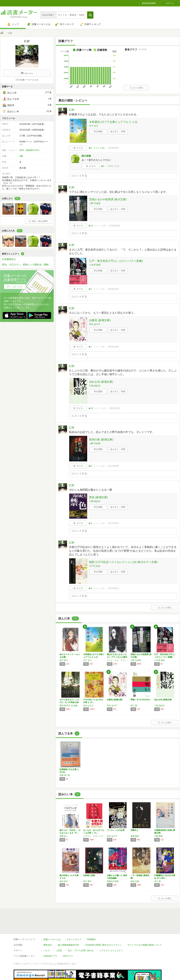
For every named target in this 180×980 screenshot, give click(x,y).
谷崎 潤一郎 (65, 775)
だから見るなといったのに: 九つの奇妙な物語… (69, 702)
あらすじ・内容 (118, 131)
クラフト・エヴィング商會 (94, 836)
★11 (91, 226)
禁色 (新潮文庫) (98, 497)
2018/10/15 (115, 408)
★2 (90, 289)
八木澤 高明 (95, 265)
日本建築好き (9, 259)
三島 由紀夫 (95, 386)
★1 (103, 166)
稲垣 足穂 (135, 881)
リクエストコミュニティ (111, 950)
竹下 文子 (94, 126)
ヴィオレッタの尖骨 (116, 830)
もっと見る (136, 88)
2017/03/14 (113, 588)
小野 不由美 (95, 203)
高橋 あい (64, 836)
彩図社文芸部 (113, 881)
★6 (90, 148)
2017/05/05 (113, 466)
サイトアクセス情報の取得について (145, 945)
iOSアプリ (68, 956)
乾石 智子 (64, 660)
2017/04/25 (113, 523)
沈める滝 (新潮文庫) (101, 382)
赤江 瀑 (134, 705)
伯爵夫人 (134, 830)
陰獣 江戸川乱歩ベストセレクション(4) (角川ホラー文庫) (123, 562)
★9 (90, 588)
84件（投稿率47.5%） (30, 150)
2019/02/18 (115, 226)
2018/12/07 (113, 289)
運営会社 (48, 945)
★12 (91, 408)
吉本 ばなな (88, 705)
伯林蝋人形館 (89, 875)
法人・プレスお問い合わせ (81, 950)
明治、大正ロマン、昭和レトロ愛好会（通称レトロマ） (28, 265)
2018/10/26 (113, 347)
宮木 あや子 (95, 324)
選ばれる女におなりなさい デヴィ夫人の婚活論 (117, 657)
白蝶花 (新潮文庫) (100, 320)
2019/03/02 (113, 148)
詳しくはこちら (15, 286)
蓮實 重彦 (135, 836)
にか (72, 110)
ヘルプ (47, 950)
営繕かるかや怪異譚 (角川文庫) (108, 199)
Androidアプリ (50, 956)
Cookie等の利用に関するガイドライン (103, 945)
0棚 (21, 156)
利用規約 (91, 939)
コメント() (99, 148)
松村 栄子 (64, 881)
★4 (90, 523)
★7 (90, 347)
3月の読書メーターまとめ (27, 80)
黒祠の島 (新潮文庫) (101, 439)
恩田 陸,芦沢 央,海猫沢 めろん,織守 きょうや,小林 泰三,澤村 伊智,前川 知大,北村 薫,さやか (70, 705)
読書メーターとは (52, 939)
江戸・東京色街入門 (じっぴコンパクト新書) (116, 261)
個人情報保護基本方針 (68, 945)
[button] (90, 15)
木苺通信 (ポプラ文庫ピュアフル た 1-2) (113, 122)
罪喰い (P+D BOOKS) (140, 700)
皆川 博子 (87, 881)
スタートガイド (74, 939)
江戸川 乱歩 (95, 566)
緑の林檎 (86, 156)
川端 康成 (158, 836)
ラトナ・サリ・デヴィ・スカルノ (118, 660)
